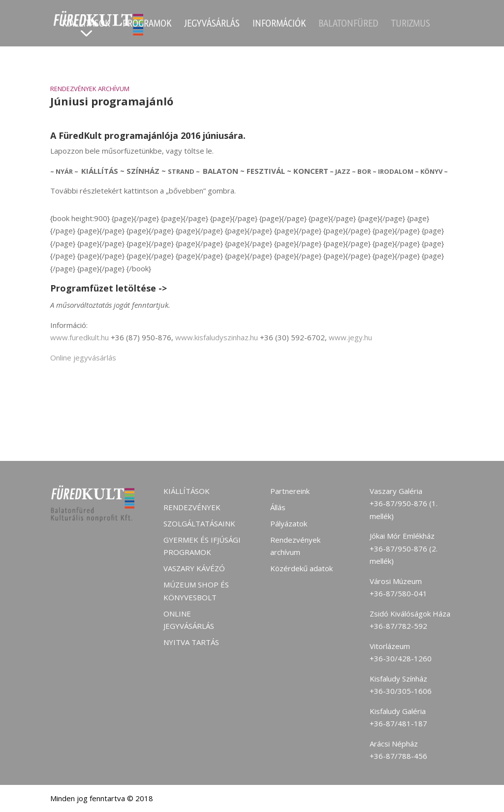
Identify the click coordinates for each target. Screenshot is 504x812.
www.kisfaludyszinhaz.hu (217, 337)
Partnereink (290, 491)
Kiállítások (86, 25)
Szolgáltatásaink (199, 523)
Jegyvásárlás (212, 25)
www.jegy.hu (350, 337)
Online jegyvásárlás (83, 357)
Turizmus (411, 25)
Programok (147, 25)
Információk (279, 25)
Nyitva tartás (191, 642)
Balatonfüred (348, 25)
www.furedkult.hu (79, 337)
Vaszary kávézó (194, 568)
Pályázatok (289, 523)
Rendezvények (192, 507)
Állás (278, 507)
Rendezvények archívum (90, 89)
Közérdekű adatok (301, 568)
